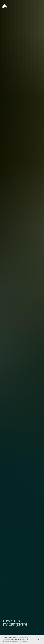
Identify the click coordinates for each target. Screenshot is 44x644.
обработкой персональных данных (15, 641)
